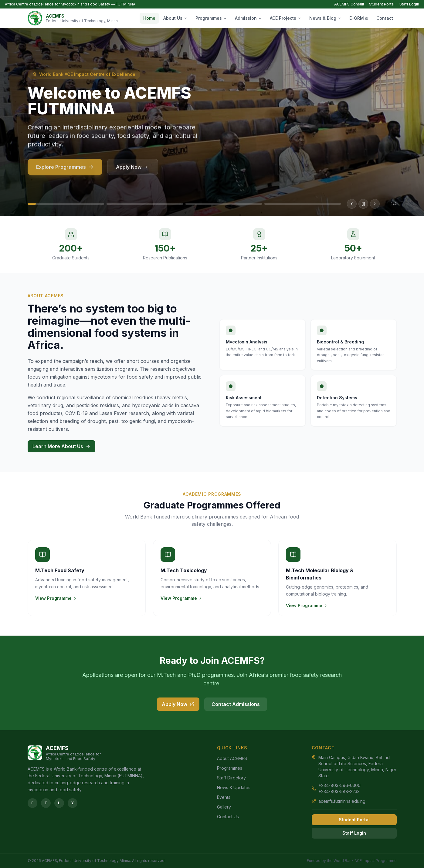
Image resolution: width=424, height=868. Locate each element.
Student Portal (382, 4)
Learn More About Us (61, 446)
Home (149, 18)
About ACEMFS (232, 758)
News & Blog (325, 18)
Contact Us (228, 817)
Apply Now (133, 170)
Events (224, 797)
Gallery (224, 807)
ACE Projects (286, 18)
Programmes (211, 18)
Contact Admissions (236, 704)
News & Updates (234, 787)
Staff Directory (231, 778)
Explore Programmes (65, 170)
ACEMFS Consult (349, 4)
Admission (248, 18)
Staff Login (409, 4)
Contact (385, 18)
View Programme (56, 598)
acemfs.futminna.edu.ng (342, 801)
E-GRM (359, 18)
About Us (175, 18)
